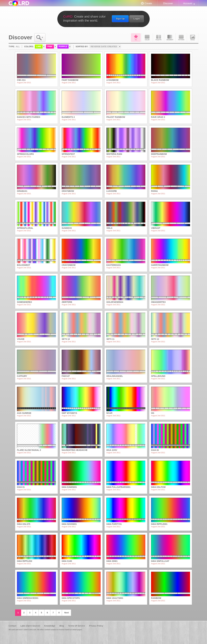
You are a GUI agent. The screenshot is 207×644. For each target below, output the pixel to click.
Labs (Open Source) (30, 626)
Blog (62, 626)
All (136, 38)
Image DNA (193, 38)
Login (137, 19)
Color (147, 38)
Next (66, 613)
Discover (168, 3)
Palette (159, 38)
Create (148, 3)
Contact (13, 626)
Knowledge (50, 626)
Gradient (170, 38)
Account (188, 3)
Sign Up (120, 19)
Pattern (181, 38)
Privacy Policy (96, 626)
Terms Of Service (77, 626)
